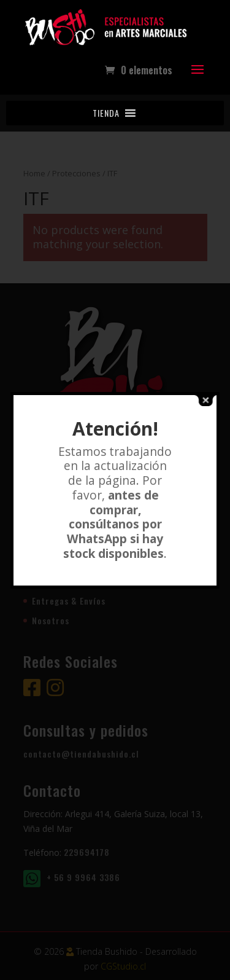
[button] (106, 113)
